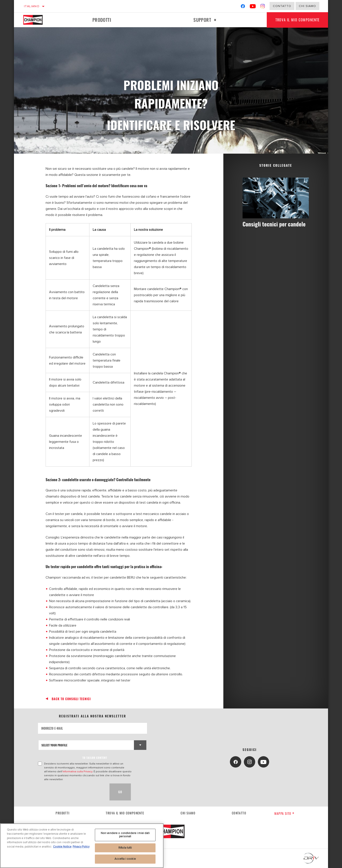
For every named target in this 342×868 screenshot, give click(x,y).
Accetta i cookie (125, 859)
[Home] (37, 20)
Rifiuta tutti (125, 848)
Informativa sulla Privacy (77, 771)
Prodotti (102, 20)
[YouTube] (253, 7)
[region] (82, 846)
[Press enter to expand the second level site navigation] (215, 20)
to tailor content (95, 758)
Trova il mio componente (298, 20)
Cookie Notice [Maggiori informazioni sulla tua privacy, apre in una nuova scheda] (62, 847)
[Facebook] (243, 7)
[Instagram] (263, 7)
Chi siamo (188, 813)
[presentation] (71, 792)
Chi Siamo (307, 6)
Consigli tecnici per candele (274, 224)
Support (202, 20)
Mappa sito (284, 813)
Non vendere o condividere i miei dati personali (125, 835)
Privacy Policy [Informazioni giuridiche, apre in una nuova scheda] (81, 847)
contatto (239, 813)
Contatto (282, 6)
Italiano (32, 6)
